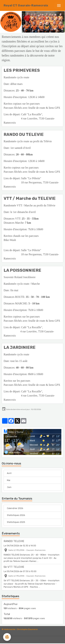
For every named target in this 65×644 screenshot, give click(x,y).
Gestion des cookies (32, 640)
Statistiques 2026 (16, 515)
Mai (9, 480)
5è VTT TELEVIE (14, 567)
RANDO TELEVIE (14, 541)
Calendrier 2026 (15, 508)
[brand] (26, 5)
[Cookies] (7, 637)
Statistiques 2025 (16, 522)
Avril (9, 473)
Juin (9, 487)
